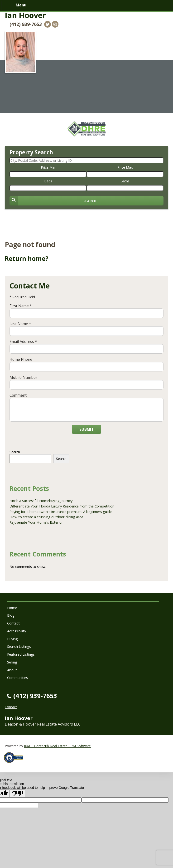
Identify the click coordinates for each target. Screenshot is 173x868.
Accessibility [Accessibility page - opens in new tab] (17, 631)
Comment (18, 395)
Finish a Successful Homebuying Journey (41, 501)
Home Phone (21, 359)
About (12, 670)
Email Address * (23, 341)
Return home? (27, 258)
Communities (17, 678)
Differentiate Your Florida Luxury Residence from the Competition (62, 506)
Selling (12, 662)
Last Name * (20, 324)
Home (12, 608)
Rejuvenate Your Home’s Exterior (36, 522)
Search (15, 452)
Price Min (48, 167)
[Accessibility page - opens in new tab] (15, 764)
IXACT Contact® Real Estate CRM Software (57, 746)
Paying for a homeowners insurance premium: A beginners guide (61, 512)
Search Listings (19, 646)
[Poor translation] (17, 793)
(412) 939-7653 (26, 24)
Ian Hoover (25, 15)
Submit (87, 429)
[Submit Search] (86, 201)
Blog (11, 615)
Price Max (125, 167)
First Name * (21, 306)
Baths (125, 181)
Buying (12, 639)
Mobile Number (23, 377)
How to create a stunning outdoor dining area (46, 517)
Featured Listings (21, 654)
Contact (13, 623)
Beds (48, 181)
